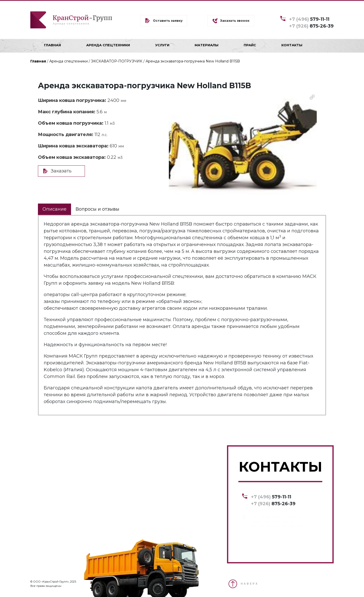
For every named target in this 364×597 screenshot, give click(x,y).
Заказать (61, 171)
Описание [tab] (54, 209)
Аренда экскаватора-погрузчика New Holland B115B (193, 61)
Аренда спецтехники (69, 61)
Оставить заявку (168, 21)
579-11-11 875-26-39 (311, 22)
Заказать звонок (235, 21)
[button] (312, 97)
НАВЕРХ (249, 584)
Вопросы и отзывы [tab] (97, 209)
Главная (38, 61)
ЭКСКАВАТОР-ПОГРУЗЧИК (117, 61)
